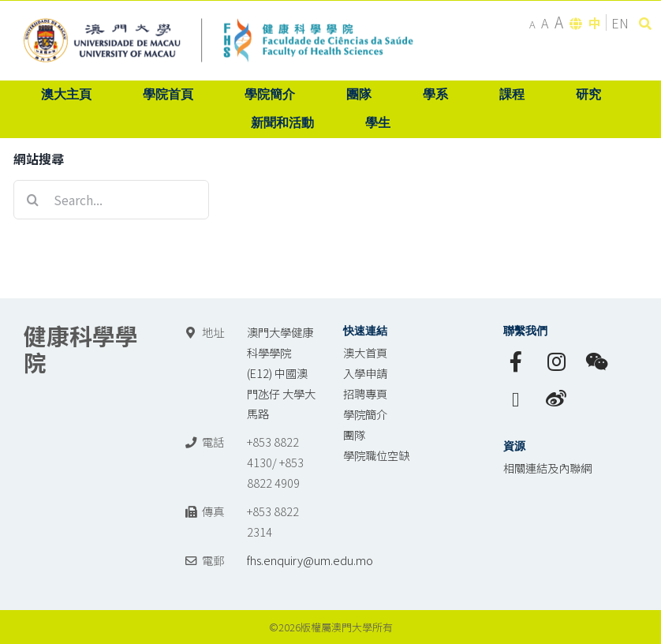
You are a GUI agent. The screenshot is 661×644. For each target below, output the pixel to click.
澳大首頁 (365, 352)
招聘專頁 (365, 393)
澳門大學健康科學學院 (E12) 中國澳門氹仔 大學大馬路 (281, 373)
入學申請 (365, 373)
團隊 (354, 434)
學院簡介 (365, 414)
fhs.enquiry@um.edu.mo (310, 560)
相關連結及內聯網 (547, 468)
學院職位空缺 (376, 455)
